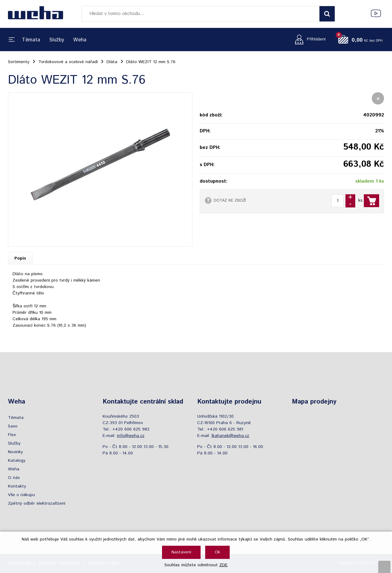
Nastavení (181, 552)
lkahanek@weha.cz (230, 436)
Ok (217, 552)
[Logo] (36, 14)
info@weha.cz (131, 436)
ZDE (223, 565)
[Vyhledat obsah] (327, 14)
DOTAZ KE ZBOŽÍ (230, 200)
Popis (20, 258)
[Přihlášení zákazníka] (309, 39)
